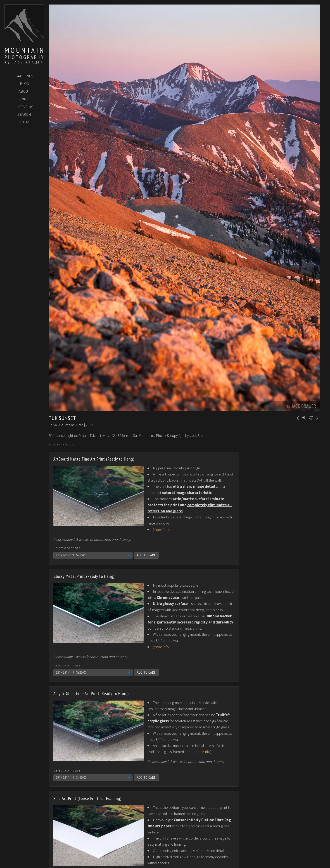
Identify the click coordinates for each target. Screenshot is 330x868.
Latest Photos (63, 444)
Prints (24, 99)
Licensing (24, 107)
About (24, 91)
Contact (24, 122)
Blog (24, 84)
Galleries (24, 76)
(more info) (161, 529)
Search (24, 114)
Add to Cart (146, 555)
